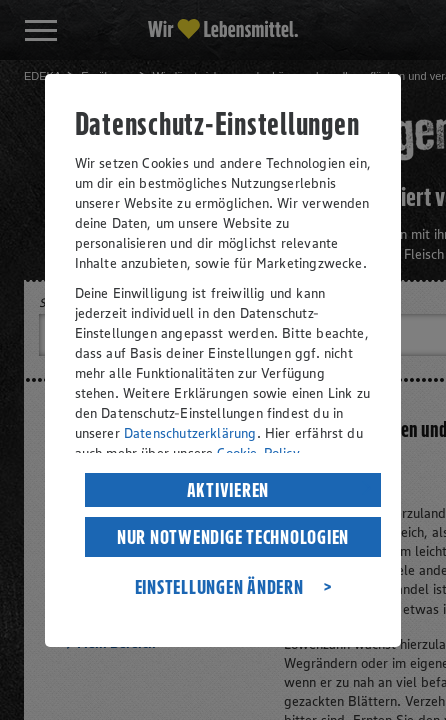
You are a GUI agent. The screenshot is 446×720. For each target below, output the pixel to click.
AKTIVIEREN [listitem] (228, 490)
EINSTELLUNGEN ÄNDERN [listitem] (219, 587)
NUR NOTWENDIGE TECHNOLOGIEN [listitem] (233, 537)
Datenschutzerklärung (190, 433)
